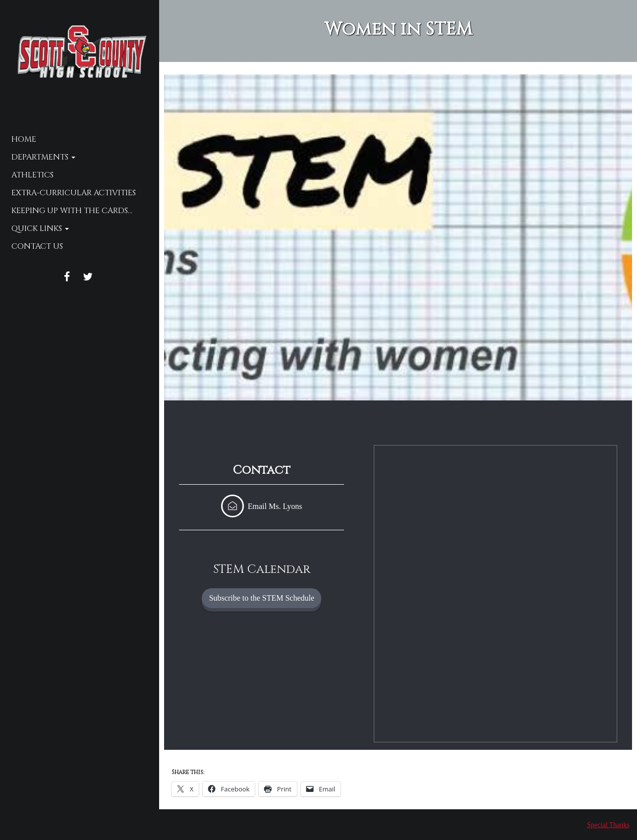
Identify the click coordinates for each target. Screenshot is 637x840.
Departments (43, 157)
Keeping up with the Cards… (72, 211)
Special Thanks (608, 825)
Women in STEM (398, 29)
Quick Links (40, 228)
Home (24, 139)
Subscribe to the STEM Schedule (262, 598)
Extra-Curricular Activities (74, 193)
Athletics (32, 175)
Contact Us (37, 246)
